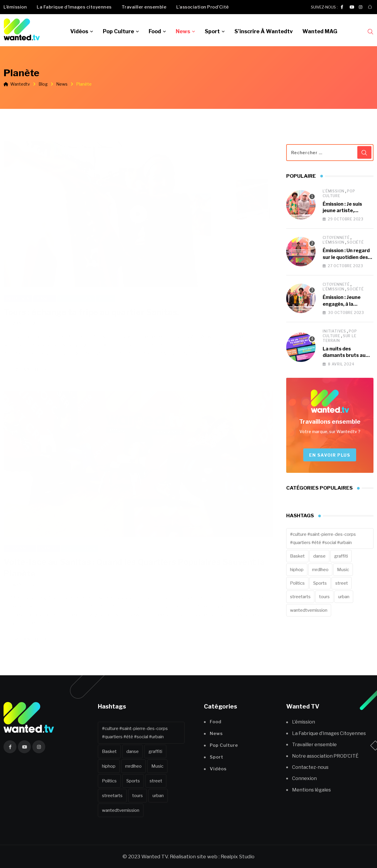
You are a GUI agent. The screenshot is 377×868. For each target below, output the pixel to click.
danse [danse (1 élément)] (319, 556)
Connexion (304, 778)
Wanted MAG (320, 31)
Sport (212, 31)
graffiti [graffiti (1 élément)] (341, 556)
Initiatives (334, 331)
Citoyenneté (336, 238)
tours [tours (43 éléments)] (324, 597)
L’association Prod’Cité (203, 7)
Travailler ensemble (144, 7)
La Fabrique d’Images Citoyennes (329, 733)
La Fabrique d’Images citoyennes (74, 7)
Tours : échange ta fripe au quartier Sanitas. (91, 305)
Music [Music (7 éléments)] (343, 570)
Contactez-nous (310, 767)
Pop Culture (118, 31)
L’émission (15, 7)
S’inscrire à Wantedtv (264, 31)
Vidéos (79, 31)
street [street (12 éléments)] (342, 583)
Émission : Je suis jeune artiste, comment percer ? (344, 211)
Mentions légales (311, 790)
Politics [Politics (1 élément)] (297, 583)
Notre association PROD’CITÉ (325, 756)
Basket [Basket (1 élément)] (297, 556)
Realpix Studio (238, 857)
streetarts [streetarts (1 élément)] (300, 597)
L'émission (334, 191)
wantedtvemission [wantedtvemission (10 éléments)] (309, 610)
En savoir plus (330, 455)
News (183, 31)
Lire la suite (30, 363)
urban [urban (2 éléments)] (344, 597)
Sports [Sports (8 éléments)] (320, 583)
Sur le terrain (339, 338)
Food (155, 31)
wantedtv (24, 317)
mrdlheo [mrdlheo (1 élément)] (320, 570)
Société (355, 242)
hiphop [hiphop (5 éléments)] (297, 570)
